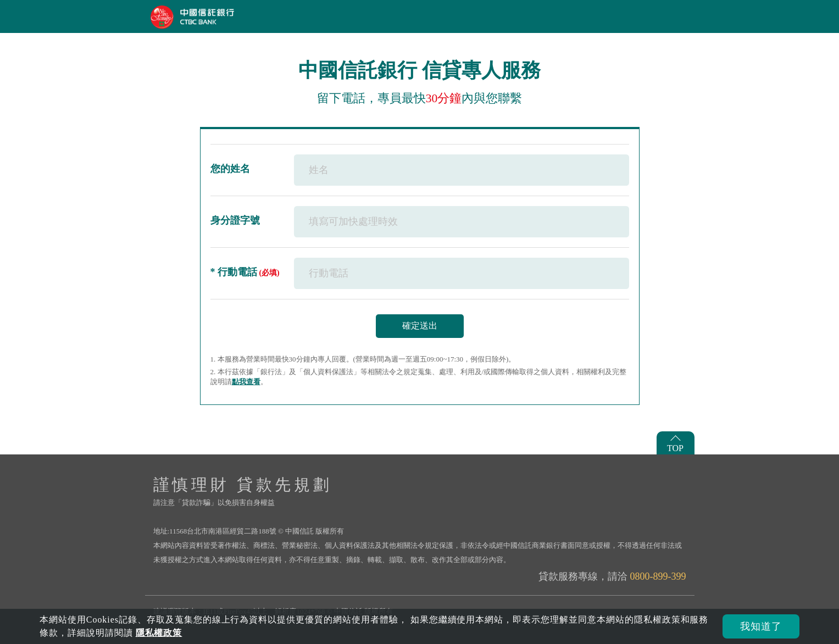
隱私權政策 (159, 633)
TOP (675, 448)
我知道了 (761, 626)
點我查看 (246, 382)
